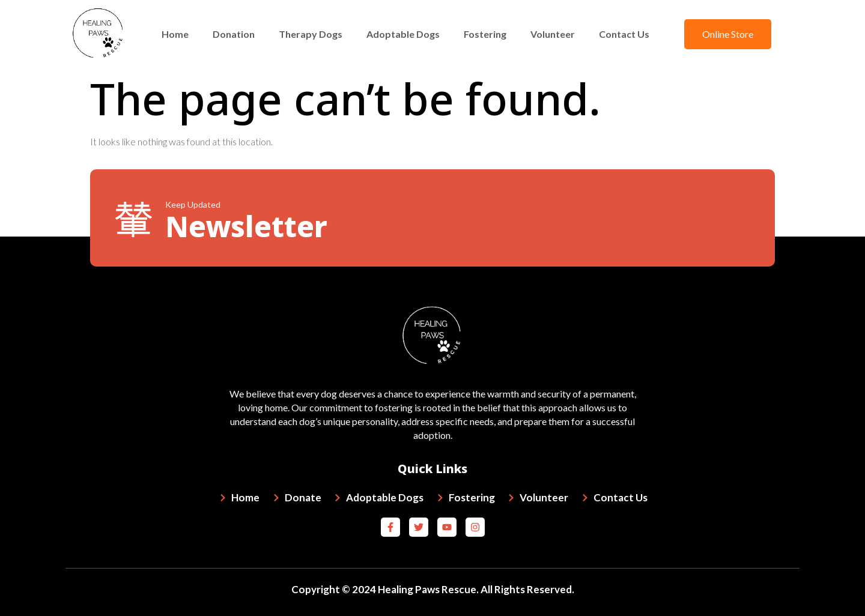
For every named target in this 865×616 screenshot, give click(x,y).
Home (175, 34)
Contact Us (624, 34)
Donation (234, 34)
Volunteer (553, 34)
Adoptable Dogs (403, 34)
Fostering (485, 34)
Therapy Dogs (311, 34)
